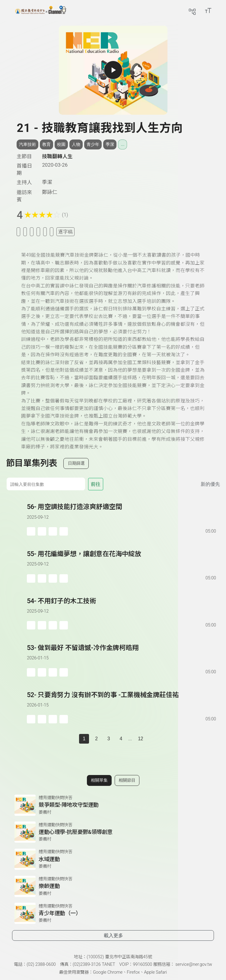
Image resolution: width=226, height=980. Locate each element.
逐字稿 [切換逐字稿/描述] (65, 232)
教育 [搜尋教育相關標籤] (46, 144)
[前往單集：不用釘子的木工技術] (122, 607)
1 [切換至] (84, 739)
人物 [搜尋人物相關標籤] (76, 144)
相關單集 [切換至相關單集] (99, 780)
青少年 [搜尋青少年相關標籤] (93, 144)
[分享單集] (38, 232)
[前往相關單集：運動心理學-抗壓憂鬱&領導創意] (113, 832)
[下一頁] (153, 739)
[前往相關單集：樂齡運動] (113, 886)
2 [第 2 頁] (96, 739)
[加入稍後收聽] (18, 232)
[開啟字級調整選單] (208, 11)
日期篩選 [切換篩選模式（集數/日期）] (76, 463)
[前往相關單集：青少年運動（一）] (113, 913)
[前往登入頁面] (220, 11)
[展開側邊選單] (8, 11)
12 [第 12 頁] (140, 739)
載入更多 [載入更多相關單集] (113, 935)
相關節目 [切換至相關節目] (127, 780)
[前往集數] (46, 484)
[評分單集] (45, 232)
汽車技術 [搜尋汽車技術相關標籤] (27, 144)
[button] (16, 519)
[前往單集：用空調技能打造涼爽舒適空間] (122, 513)
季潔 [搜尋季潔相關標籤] (110, 144)
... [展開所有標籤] (123, 144)
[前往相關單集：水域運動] (113, 859)
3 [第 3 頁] (109, 739)
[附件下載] (52, 232)
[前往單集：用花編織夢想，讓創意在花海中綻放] (122, 560)
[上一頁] (73, 739)
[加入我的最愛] (25, 232)
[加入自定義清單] (32, 232)
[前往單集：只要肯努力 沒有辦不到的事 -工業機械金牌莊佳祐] (122, 701)
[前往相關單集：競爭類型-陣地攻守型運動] (113, 805)
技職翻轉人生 (57, 156)
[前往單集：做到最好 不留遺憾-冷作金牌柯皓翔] (122, 654)
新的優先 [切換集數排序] (210, 484)
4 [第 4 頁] (121, 739)
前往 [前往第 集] (96, 484)
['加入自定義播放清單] (42, 531)
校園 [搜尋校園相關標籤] (61, 144)
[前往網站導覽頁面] (192, 11)
